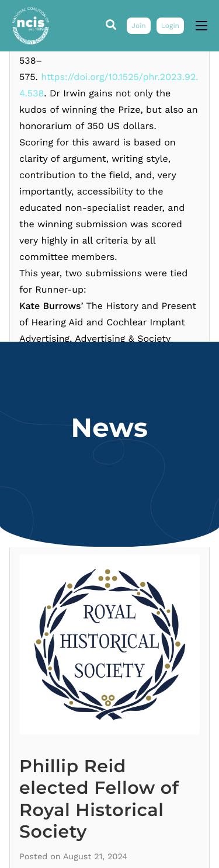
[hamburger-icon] (201, 26)
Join (139, 26)
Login (170, 26)
